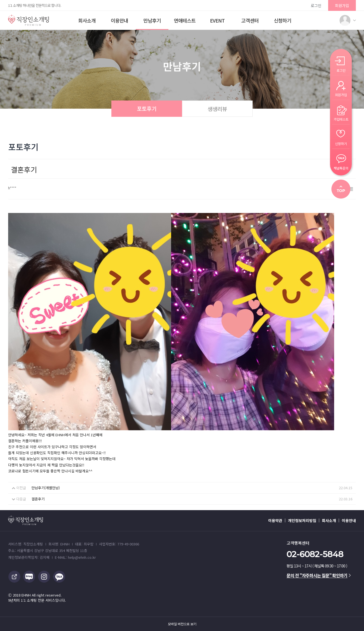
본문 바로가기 (0, 0)
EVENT (217, 20)
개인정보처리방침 (302, 520)
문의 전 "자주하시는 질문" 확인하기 (319, 575)
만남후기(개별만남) (46, 488)
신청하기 (283, 20)
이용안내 (120, 20)
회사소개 (87, 20)
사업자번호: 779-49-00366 (119, 544)
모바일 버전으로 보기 (182, 624)
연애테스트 (185, 20)
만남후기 (152, 20)
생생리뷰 (217, 109)
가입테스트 (341, 119)
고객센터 (250, 20)
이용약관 (275, 520)
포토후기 (147, 109)
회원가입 (342, 5)
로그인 (316, 5)
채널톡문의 (341, 168)
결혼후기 (38, 499)
